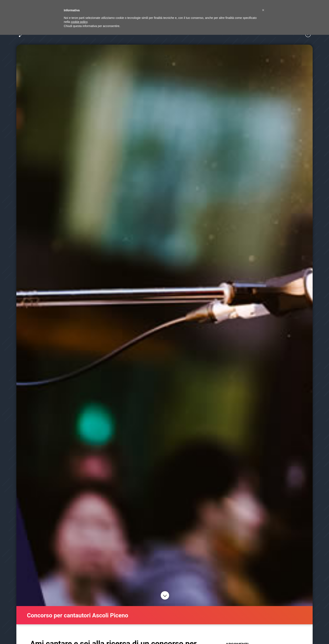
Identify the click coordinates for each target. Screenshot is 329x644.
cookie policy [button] (79, 22)
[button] (263, 10)
